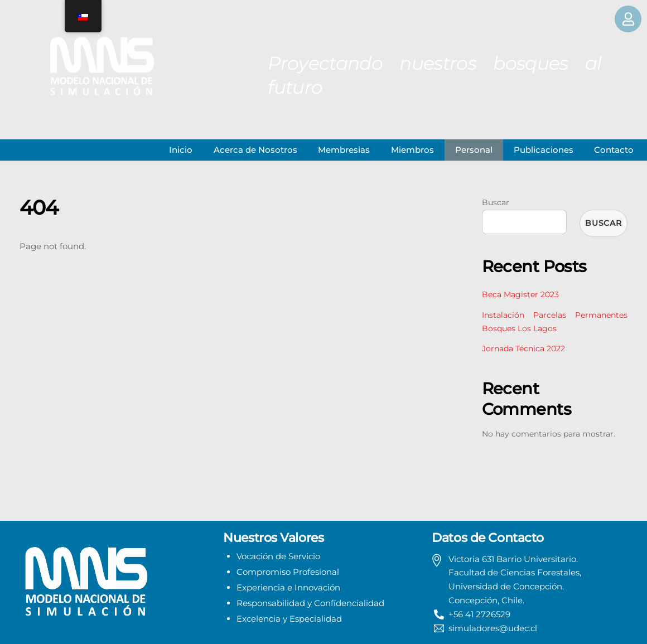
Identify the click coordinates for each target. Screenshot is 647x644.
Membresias (344, 150)
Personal (474, 150)
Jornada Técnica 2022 (523, 348)
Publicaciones (544, 150)
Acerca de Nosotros (255, 150)
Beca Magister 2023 (520, 294)
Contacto (614, 150)
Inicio (181, 150)
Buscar (496, 202)
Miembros (412, 150)
